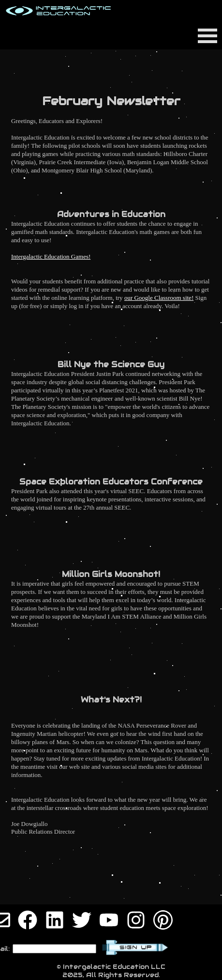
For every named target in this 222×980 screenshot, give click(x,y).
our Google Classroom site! (159, 298)
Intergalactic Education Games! (51, 257)
